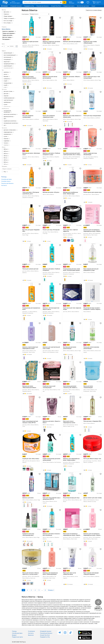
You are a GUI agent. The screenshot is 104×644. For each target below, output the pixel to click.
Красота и (9, 31)
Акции (93, 6)
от (5, 46)
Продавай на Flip (29, 6)
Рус (82, 2)
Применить (17, 46)
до (11, 46)
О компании (31, 631)
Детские (8, 37)
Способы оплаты (6, 181)
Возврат (14, 635)
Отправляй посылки (16, 6)
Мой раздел (72, 3)
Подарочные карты (69, 6)
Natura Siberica (6, 29)
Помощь (14, 631)
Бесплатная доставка (83, 6)
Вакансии (31, 635)
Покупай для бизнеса (43, 6)
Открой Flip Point (56, 6)
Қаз (79, 2)
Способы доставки (6, 179)
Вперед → (51, 590)
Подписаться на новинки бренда (94, 10)
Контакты (4, 185)
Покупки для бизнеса (7, 183)
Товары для (9, 33)
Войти (71, 2)
